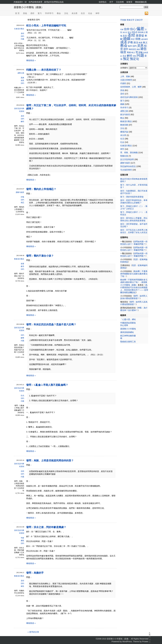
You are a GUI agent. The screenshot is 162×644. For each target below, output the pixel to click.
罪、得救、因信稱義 (129, 152)
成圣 (22, 80)
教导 (22, 266)
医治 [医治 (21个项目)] (129, 32)
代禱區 (123, 83)
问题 (22, 39)
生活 (83, 13)
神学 (98, 13)
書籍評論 (124, 132)
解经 (22, 122)
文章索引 (124, 68)
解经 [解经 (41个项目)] (130, 56)
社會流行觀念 (19, 29)
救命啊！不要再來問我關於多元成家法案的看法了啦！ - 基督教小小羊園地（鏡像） (134, 282)
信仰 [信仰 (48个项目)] (127, 29)
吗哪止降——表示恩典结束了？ (44, 70)
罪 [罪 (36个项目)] (137, 52)
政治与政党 (125, 114)
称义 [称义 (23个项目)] (133, 52)
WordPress (127, 642)
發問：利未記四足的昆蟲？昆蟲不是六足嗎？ (51, 324)
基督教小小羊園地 (128, 329)
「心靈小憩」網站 (128, 319)
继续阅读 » (31, 60)
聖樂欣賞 (124, 156)
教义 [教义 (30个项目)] (145, 43)
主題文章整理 (126, 80)
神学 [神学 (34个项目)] (126, 49)
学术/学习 (49, 13)
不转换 (123, 20)
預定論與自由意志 (128, 166)
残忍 (22, 203)
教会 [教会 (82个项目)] (124, 45)
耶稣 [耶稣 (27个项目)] (141, 52)
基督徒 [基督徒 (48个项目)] (140, 36)
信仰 (22, 471)
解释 (22, 338)
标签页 (129, 2)
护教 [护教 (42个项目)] (130, 42)
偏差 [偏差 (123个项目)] (140, 29)
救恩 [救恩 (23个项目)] (141, 43)
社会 (90, 13)
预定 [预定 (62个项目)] (126, 59)
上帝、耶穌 (125, 76)
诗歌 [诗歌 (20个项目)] (134, 56)
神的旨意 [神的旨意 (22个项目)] (132, 49)
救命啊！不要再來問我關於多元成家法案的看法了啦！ (134, 274)
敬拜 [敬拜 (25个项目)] (130, 46)
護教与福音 (20, 192)
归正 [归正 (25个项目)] (133, 39)
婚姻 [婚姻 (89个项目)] (127, 39)
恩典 (22, 78)
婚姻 (122, 104)
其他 (25, 13)
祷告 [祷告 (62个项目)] (144, 49)
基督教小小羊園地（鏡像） (29, 7)
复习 (40, 13)
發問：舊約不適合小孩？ (40, 256)
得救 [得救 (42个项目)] (138, 39)
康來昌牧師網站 (127, 332)
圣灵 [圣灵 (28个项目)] (125, 36)
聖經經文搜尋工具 (128, 342)
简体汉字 (131, 20)
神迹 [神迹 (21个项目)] (138, 49)
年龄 (22, 538)
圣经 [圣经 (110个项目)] (131, 35)
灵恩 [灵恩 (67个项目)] (140, 46)
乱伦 (22, 396)
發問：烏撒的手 (35, 573)
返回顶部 (150, 638)
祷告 (22, 586)
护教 (22, 197)
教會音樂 (124, 125)
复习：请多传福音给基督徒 (132, 197)
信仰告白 (103, 2)
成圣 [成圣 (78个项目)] (124, 42)
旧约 (22, 36)
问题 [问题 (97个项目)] (140, 55)
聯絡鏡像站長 (141, 2)
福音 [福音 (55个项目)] (123, 52)
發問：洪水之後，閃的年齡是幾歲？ (46, 527)
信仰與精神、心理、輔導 (131, 87)
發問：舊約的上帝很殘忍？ (41, 189)
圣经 (32, 13)
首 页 (17, 13)
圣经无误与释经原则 (19, 110)
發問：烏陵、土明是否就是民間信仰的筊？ (50, 461)
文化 (66, 13)
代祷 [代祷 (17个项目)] (122, 29)
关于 (111, 2)
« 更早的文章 (33, 632)
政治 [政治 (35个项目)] (136, 42)
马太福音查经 (126, 170)
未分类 (74, 13)
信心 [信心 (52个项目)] (133, 29)
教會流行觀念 (19, 259)
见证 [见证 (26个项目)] (124, 56)
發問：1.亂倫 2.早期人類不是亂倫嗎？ (47, 385)
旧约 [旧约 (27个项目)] (135, 46)
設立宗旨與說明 (127, 159)
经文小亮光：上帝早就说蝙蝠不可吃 (46, 26)
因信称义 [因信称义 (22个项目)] (142, 32)
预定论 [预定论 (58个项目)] (135, 59)
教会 (59, 13)
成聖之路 (21, 73)
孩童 (22, 264)
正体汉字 (139, 20)
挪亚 (22, 541)
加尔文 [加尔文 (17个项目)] (125, 32)
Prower (145, 642)
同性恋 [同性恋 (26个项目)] (135, 32)
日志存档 (120, 2)
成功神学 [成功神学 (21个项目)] (145, 39)
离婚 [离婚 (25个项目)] (129, 52)
